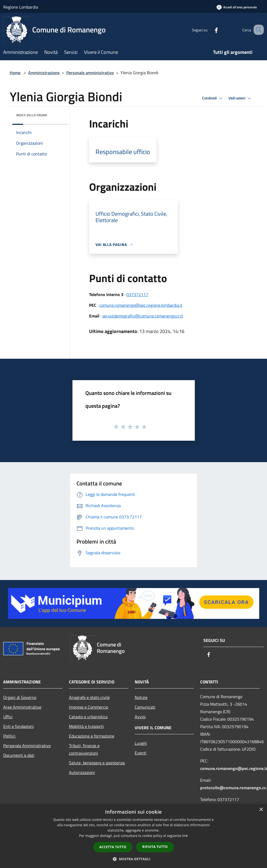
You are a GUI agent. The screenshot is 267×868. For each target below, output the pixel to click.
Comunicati (145, 707)
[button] (134, 859)
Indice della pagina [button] (32, 115)
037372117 (137, 294)
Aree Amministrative (22, 707)
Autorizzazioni (82, 772)
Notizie (141, 697)
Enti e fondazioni (19, 726)
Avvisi (140, 717)
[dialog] (133, 836)
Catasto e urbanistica (88, 717)
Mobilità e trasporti (86, 726)
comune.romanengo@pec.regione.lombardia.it (141, 305)
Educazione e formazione (92, 736)
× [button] (261, 810)
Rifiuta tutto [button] (155, 847)
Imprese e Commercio (89, 707)
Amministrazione (44, 73)
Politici (9, 736)
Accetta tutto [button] (113, 847)
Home (15, 73)
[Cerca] (257, 30)
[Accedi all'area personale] (237, 7)
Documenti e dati (19, 755)
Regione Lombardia (21, 7)
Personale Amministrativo (27, 746)
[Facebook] (210, 30)
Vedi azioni (240, 98)
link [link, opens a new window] (185, 836)
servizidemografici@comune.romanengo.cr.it (143, 316)
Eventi (141, 753)
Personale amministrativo (90, 73)
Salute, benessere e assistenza (97, 763)
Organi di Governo (20, 697)
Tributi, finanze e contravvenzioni (84, 749)
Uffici (8, 717)
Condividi (213, 98)
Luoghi (141, 743)
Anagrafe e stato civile (89, 697)
